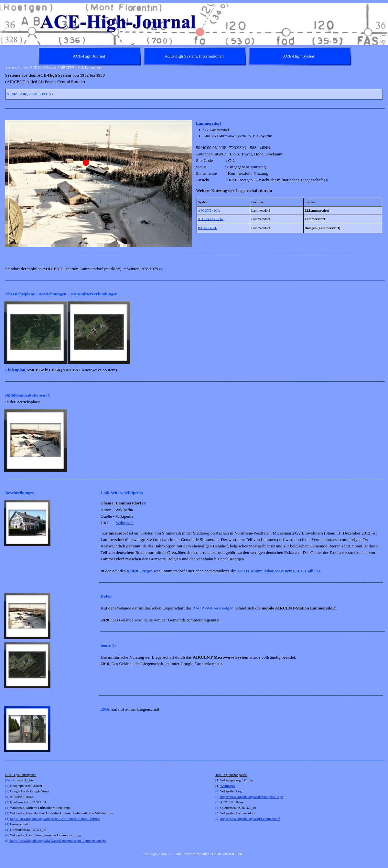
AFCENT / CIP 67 (211, 219)
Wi (222, 786)
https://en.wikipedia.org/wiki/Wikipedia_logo (252, 797)
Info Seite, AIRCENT (27, 94)
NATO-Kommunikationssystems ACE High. (276, 571)
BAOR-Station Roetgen (213, 608)
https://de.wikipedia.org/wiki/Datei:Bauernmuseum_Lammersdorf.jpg (58, 841)
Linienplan (15, 370)
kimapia (230, 786)
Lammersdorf (209, 123)
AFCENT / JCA (209, 211)
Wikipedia (125, 523)
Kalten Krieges (139, 571)
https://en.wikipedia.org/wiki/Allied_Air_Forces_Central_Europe (55, 819)
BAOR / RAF (207, 228)
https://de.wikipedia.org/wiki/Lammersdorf (250, 819)
